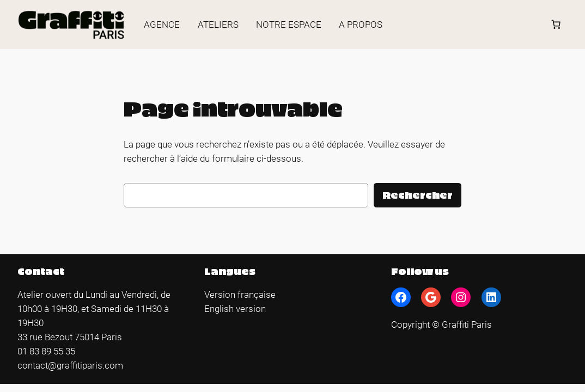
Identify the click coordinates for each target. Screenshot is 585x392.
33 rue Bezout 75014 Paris (70, 337)
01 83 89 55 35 (46, 351)
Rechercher (418, 195)
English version (235, 309)
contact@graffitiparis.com (70, 365)
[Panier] (556, 24)
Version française (240, 295)
